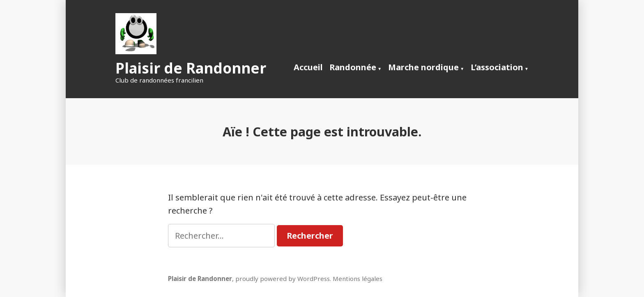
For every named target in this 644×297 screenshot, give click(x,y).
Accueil (308, 67)
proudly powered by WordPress (283, 279)
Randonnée (353, 67)
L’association (497, 67)
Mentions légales (358, 279)
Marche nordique (423, 67)
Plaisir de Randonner (191, 68)
